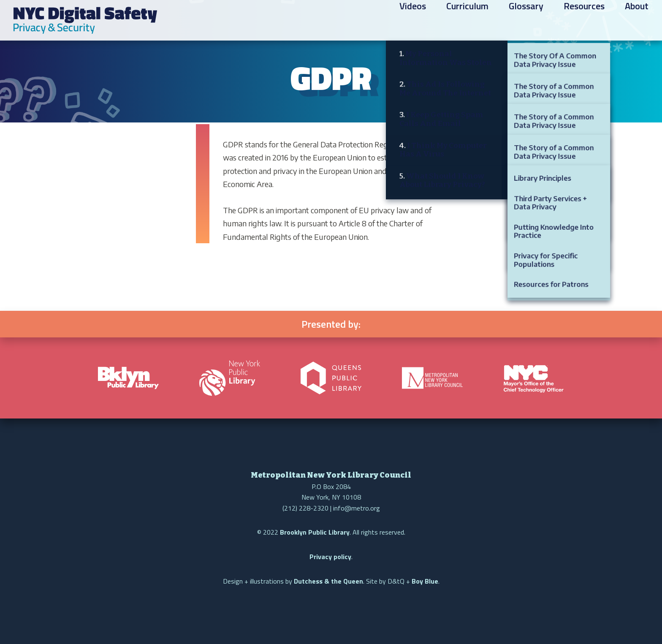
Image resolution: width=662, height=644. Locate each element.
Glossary (526, 22)
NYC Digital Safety (85, 20)
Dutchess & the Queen (328, 581)
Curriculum (467, 22)
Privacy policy (330, 557)
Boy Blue (425, 581)
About (637, 22)
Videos (413, 22)
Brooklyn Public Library (315, 532)
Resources (584, 22)
